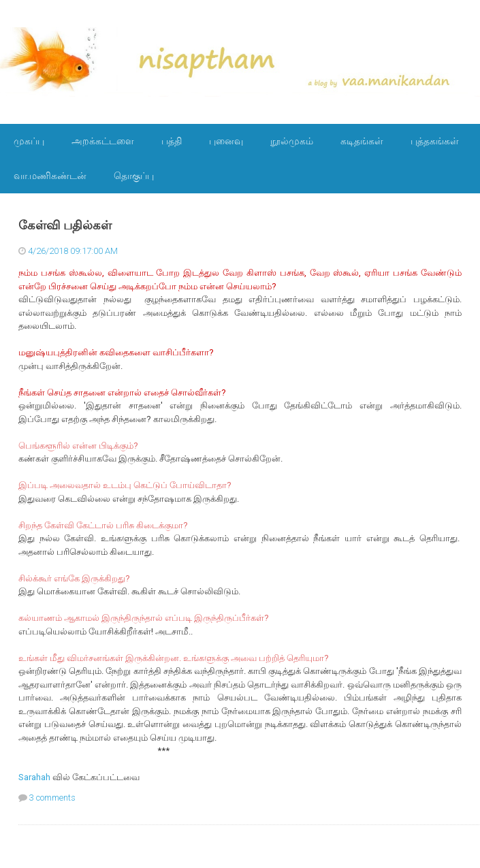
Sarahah (34, 777)
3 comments (52, 798)
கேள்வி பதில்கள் (65, 225)
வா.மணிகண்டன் (50, 176)
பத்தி (172, 141)
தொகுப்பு (134, 176)
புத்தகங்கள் (435, 141)
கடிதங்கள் (362, 141)
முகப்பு (29, 141)
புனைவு (226, 141)
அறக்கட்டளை (103, 141)
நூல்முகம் (292, 141)
